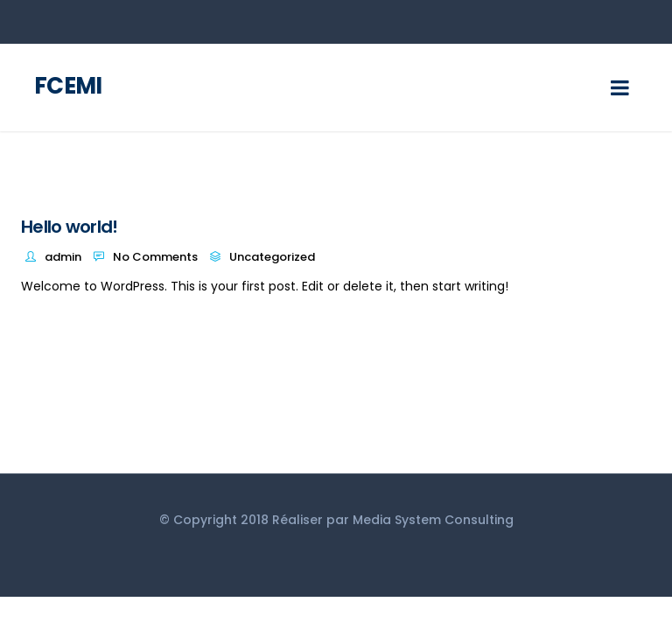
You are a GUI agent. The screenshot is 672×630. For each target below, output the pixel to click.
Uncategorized (272, 257)
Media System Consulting (433, 520)
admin (63, 257)
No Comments (155, 257)
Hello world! (70, 227)
